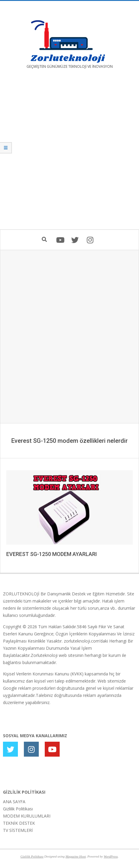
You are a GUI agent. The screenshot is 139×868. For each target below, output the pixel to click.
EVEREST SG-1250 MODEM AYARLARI (52, 554)
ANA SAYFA (14, 802)
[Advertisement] (69, 153)
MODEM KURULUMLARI (27, 816)
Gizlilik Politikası (18, 809)
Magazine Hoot (75, 856)
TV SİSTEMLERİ (18, 830)
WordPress (111, 856)
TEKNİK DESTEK (19, 823)
